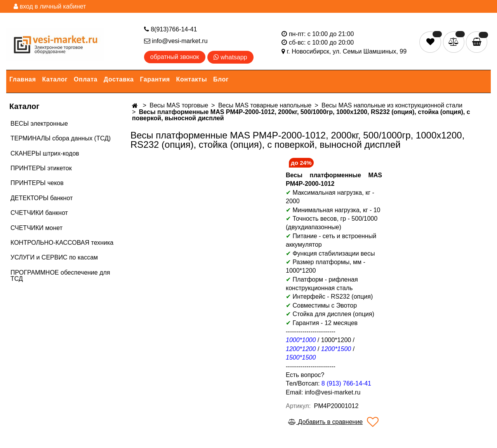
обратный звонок (175, 57)
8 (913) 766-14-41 (346, 383)
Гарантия (155, 79)
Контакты (192, 79)
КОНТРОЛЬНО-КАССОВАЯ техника (62, 243)
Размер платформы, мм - (330, 262)
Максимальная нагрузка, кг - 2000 (330, 197)
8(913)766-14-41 (171, 29)
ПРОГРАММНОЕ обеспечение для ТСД (60, 276)
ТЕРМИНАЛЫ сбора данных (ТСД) (61, 138)
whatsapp (230, 57)
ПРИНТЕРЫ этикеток (41, 168)
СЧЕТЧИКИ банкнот (39, 213)
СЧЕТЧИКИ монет (36, 228)
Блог (221, 79)
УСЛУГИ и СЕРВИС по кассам (54, 257)
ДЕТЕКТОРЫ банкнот (42, 198)
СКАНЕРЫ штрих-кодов (45, 153)
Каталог (55, 79)
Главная (23, 79)
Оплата (86, 79)
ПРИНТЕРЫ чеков (37, 183)
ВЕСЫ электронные (39, 124)
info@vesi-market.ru (176, 41)
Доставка (119, 79)
